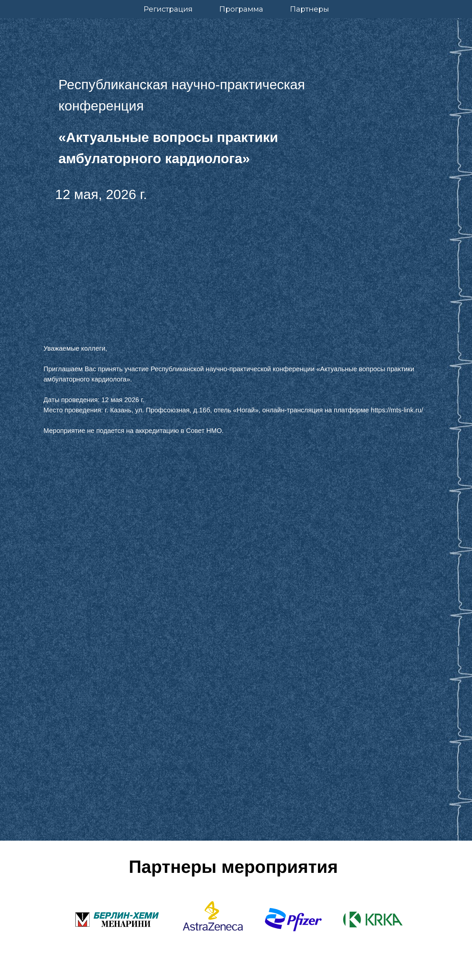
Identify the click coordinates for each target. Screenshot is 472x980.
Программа (241, 9)
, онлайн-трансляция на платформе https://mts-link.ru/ (341, 410)
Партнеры (309, 9)
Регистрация (168, 9)
